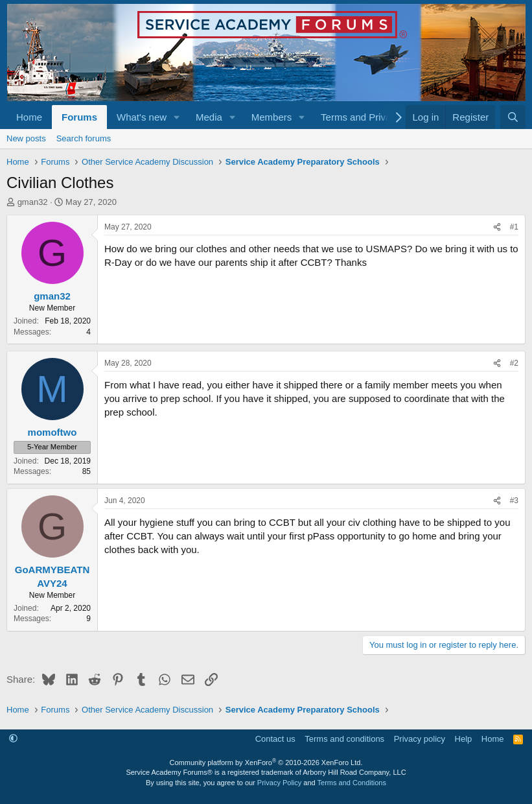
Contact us (275, 739)
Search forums (84, 138)
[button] (177, 117)
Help (464, 739)
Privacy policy (420, 739)
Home (29, 117)
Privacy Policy (279, 783)
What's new (142, 117)
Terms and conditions (344, 739)
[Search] (513, 117)
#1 (514, 227)
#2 (514, 363)
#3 (514, 501)
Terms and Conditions (352, 783)
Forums (79, 117)
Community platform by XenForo (266, 763)
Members (272, 117)
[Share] (497, 227)
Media (209, 117)
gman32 (33, 202)
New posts (26, 138)
